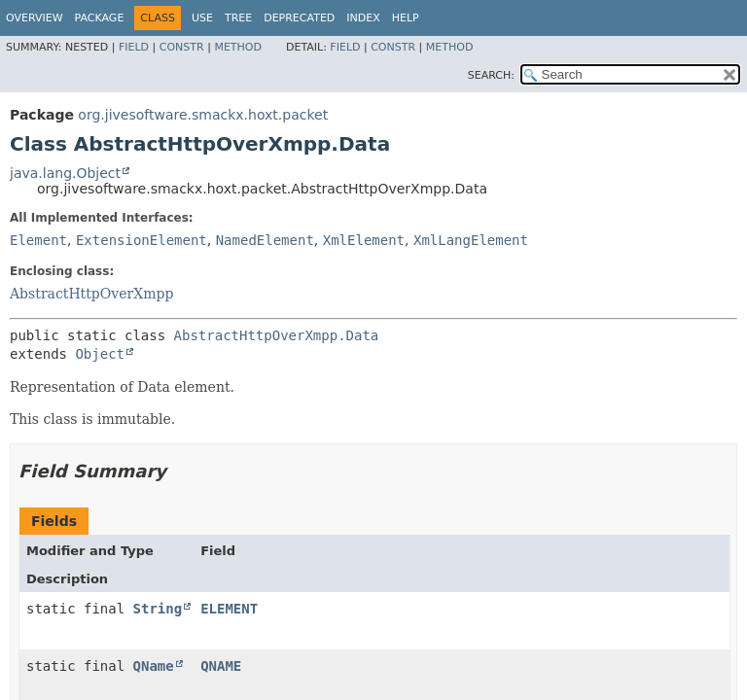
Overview (35, 18)
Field (134, 47)
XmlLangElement (471, 240)
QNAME (221, 666)
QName (154, 666)
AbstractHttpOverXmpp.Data (277, 335)
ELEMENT (229, 609)
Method (238, 47)
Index (363, 18)
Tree (238, 18)
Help (406, 18)
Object (100, 354)
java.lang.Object (65, 173)
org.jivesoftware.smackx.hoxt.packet (203, 115)
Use (202, 18)
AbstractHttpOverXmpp (91, 294)
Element (38, 240)
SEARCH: (491, 75)
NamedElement (265, 240)
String (158, 609)
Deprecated (299, 18)
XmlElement (364, 240)
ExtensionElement (142, 240)
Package (100, 18)
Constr (182, 47)
